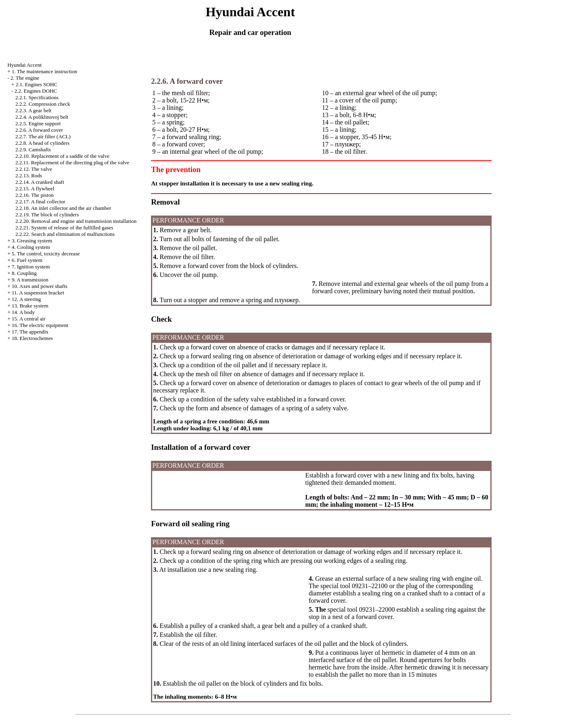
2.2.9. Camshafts (33, 149)
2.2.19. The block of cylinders (47, 215)
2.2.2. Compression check (43, 104)
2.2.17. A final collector (40, 202)
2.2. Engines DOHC (36, 91)
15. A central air (29, 319)
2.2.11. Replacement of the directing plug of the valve (72, 162)
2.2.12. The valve (34, 169)
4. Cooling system (31, 247)
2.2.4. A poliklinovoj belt (42, 117)
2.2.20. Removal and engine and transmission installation (76, 221)
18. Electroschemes (32, 338)
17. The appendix (30, 332)
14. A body (23, 312)
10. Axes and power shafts (40, 286)
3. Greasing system (32, 241)
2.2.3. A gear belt (34, 110)
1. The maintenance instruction (45, 71)
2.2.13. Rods (29, 175)
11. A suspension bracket (38, 293)
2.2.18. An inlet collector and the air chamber (63, 208)
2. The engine (25, 78)
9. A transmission (30, 280)
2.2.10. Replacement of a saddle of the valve (62, 156)
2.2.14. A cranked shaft (40, 182)
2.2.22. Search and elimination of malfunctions (65, 234)
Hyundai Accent (24, 65)
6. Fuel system (27, 260)
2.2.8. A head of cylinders (43, 143)
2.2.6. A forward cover (39, 130)
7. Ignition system (31, 267)
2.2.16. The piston (35, 195)
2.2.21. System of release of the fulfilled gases (64, 228)
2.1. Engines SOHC (36, 84)
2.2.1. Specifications (37, 97)
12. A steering (26, 299)
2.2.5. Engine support (38, 123)
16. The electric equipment (40, 325)
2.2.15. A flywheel (35, 189)
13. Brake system (30, 306)
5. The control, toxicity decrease (46, 254)
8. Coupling (24, 273)
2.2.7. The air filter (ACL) (43, 136)
